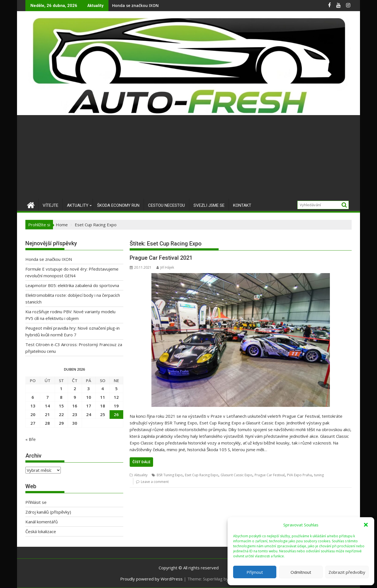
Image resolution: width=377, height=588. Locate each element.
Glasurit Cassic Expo (236, 475)
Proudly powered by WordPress (151, 579)
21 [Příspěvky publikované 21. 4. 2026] (47, 414)
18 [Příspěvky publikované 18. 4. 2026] (103, 406)
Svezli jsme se (209, 205)
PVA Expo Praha (299, 475)
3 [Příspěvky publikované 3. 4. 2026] (89, 388)
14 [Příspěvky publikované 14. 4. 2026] (47, 406)
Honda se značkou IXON (135, 5)
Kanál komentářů (42, 522)
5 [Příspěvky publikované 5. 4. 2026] (116, 388)
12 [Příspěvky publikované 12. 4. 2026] (116, 397)
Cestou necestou (166, 205)
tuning (319, 475)
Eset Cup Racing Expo (202, 475)
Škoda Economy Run (118, 205)
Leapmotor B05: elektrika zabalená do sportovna (72, 285)
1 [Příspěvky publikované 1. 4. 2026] (61, 388)
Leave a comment (155, 482)
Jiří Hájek (165, 267)
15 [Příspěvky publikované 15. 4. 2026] (61, 406)
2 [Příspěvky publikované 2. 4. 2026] (75, 388)
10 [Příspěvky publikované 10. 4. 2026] (89, 397)
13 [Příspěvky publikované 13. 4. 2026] (33, 406)
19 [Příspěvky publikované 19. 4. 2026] (116, 406)
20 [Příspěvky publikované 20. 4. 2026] (33, 414)
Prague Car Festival (270, 475)
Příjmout (255, 572)
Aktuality (78, 205)
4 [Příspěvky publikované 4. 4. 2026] (102, 388)
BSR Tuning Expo (170, 475)
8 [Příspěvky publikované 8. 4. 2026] (61, 397)
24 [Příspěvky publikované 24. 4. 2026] (89, 414)
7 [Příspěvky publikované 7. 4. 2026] (48, 397)
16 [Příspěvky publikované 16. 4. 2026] (75, 406)
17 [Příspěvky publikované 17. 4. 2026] (89, 406)
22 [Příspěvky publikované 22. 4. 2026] (61, 414)
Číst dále (141, 462)
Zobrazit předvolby (347, 572)
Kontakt (242, 205)
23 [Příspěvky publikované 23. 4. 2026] (75, 414)
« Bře (31, 439)
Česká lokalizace (41, 531)
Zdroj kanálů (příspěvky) (48, 512)
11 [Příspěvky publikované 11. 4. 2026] (103, 397)
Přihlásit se (36, 502)
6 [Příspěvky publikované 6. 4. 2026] (33, 397)
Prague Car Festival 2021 (161, 258)
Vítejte (50, 205)
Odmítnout (301, 572)
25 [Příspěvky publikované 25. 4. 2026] (103, 414)
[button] (366, 525)
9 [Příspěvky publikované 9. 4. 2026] (75, 397)
